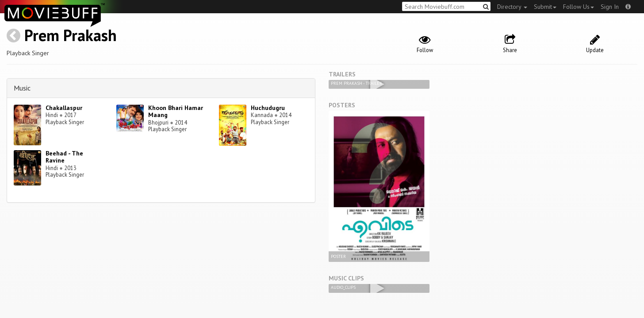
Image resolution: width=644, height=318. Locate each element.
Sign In (610, 7)
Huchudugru (268, 108)
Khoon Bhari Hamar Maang (176, 112)
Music (22, 88)
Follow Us (579, 7)
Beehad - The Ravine (64, 157)
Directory (512, 7)
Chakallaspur (64, 108)
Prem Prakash (71, 35)
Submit (545, 7)
